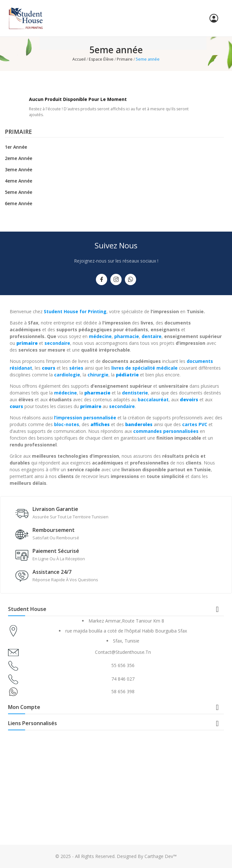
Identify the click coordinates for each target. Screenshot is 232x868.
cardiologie (67, 375)
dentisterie (135, 393)
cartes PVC (195, 424)
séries (76, 368)
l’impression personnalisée (85, 418)
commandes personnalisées (166, 431)
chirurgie (98, 375)
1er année (16, 147)
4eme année (19, 181)
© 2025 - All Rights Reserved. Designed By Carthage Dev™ (116, 856)
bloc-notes (67, 424)
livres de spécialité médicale (144, 368)
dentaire (152, 336)
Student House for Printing (75, 311)
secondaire (57, 343)
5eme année (19, 192)
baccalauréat (153, 399)
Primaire (18, 132)
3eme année (19, 170)
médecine (100, 336)
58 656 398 (123, 691)
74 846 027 (123, 679)
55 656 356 (123, 665)
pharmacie (127, 336)
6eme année (19, 203)
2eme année (19, 158)
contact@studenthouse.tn (123, 652)
